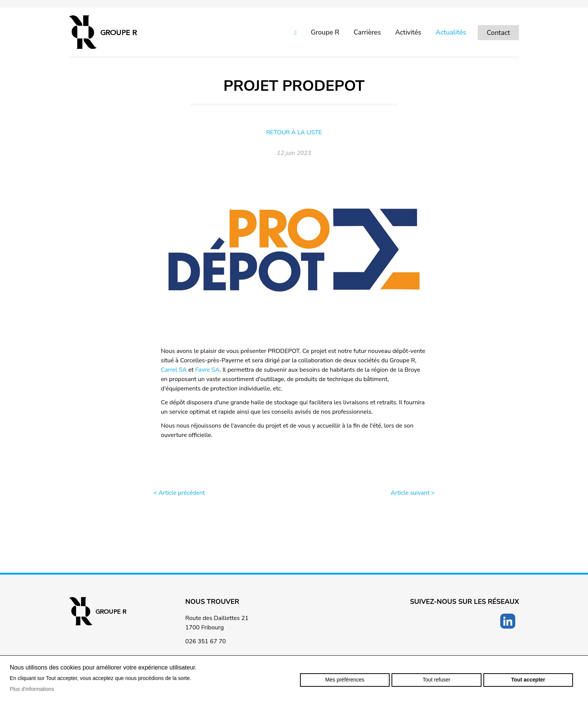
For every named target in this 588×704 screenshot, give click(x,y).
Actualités (451, 32)
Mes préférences (345, 680)
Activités (408, 32)
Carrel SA (174, 370)
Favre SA (208, 370)
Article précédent (179, 493)
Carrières (367, 32)
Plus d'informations (32, 689)
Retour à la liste (294, 132)
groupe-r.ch (103, 32)
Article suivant (413, 493)
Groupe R (325, 32)
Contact (498, 33)
